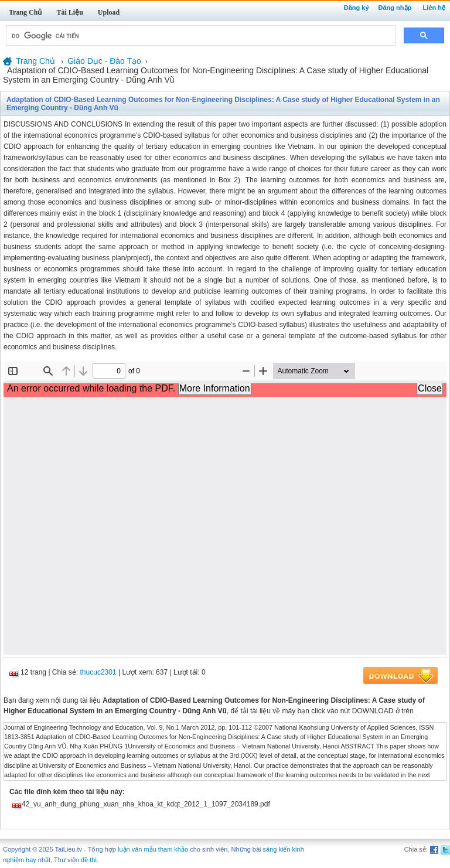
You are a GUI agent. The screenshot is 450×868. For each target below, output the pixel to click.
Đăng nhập (395, 8)
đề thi (89, 860)
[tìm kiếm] (200, 36)
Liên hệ (434, 8)
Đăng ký (357, 8)
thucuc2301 (98, 672)
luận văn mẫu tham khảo (153, 849)
